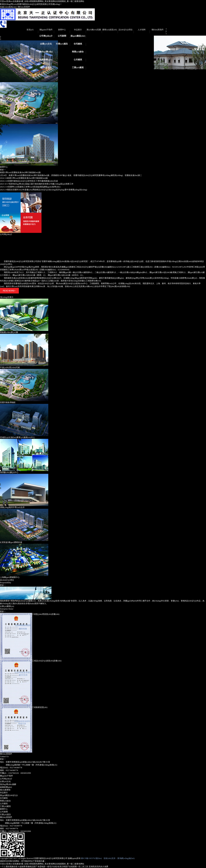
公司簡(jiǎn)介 (46, 36)
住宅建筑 (78, 44)
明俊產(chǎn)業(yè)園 (9, 332)
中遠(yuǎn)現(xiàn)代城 (10, 367)
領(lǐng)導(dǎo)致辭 (46, 53)
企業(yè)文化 (46, 44)
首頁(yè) (30, 30)
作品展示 (78, 30)
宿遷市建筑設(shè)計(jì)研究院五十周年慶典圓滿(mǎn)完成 (29, 181)
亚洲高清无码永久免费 (98, 867)
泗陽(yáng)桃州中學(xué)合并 (12, 507)
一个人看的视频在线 (9, 867)
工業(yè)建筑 (78, 67)
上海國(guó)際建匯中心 (10, 577)
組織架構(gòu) (46, 60)
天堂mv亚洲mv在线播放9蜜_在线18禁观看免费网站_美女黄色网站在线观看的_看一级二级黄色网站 (42, 1)
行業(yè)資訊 (62, 44)
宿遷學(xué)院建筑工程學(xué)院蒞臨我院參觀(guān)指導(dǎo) (30, 187)
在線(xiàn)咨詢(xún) (8, 7)
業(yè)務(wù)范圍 (94, 30)
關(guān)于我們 (46, 30)
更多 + (3, 170)
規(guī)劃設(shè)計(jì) (78, 37)
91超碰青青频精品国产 (28, 867)
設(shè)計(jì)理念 (126, 30)
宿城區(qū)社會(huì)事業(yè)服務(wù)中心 (17, 437)
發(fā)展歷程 (46, 67)
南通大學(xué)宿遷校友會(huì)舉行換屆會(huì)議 (20, 172)
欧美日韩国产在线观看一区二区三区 (73, 867)
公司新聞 (62, 36)
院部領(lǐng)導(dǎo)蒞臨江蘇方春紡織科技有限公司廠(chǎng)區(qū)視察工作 (37, 184)
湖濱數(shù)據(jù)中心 (9, 472)
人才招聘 (142, 30)
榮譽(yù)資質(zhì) (110, 30)
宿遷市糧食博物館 (8, 402)
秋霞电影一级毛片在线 (47, 867)
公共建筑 (78, 60)
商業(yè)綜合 (78, 52)
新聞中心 (62, 30)
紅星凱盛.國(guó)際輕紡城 (11, 542)
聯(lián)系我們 (24, 7)
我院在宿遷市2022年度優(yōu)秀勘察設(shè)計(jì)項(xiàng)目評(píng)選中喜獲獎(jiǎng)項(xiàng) (44, 190)
